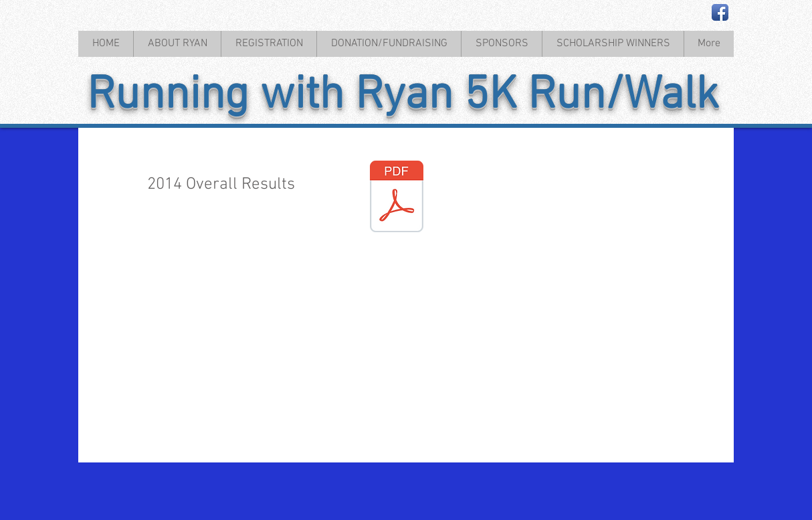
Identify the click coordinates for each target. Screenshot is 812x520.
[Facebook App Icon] (720, 12)
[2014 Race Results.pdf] (397, 198)
